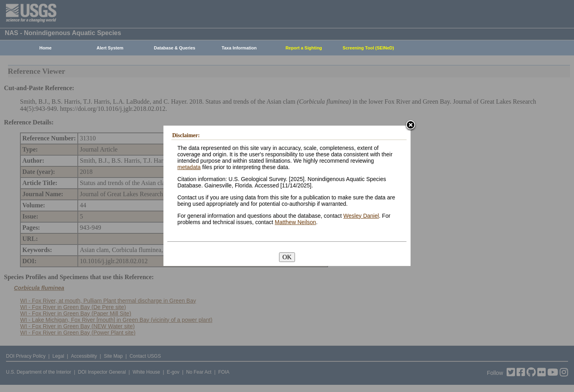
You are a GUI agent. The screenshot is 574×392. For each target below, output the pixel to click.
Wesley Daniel (361, 216)
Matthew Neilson (295, 222)
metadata (189, 167)
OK (287, 257)
